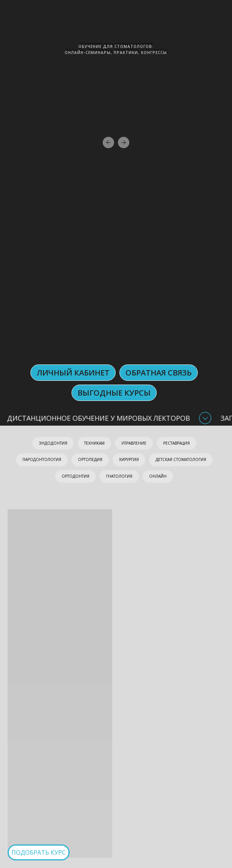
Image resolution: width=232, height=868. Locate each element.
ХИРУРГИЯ (129, 459)
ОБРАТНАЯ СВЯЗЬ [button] (159, 373)
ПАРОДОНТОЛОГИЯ (42, 459)
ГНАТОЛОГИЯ (119, 476)
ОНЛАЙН (158, 476)
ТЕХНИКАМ (94, 443)
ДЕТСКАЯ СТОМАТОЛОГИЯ (181, 459)
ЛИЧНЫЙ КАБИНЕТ (73, 373)
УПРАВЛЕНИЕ (134, 443)
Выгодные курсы (114, 393)
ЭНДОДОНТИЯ (53, 443)
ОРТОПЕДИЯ (90, 459)
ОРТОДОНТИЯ (75, 476)
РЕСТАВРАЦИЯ (176, 443)
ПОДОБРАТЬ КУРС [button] (39, 852)
